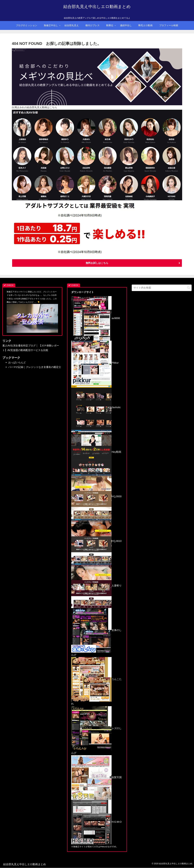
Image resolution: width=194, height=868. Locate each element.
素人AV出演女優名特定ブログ (19, 346)
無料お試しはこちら (97, 263)
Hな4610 (96, 541)
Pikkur (95, 363)
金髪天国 (96, 777)
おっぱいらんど (17, 363)
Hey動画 (96, 452)
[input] (162, 288)
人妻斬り (96, 586)
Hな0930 (96, 497)
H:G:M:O (96, 822)
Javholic (96, 407)
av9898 (96, 318)
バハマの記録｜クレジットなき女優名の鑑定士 (35, 367)
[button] (189, 288)
